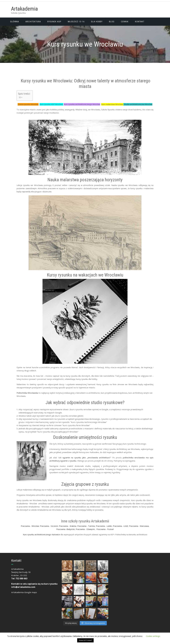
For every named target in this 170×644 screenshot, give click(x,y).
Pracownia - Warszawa (139, 526)
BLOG (112, 22)
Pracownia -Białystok (65, 529)
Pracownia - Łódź (120, 526)
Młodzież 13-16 (76, 22)
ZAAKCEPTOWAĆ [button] (85, 640)
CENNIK (125, 22)
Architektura (33, 22)
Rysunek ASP (54, 22)
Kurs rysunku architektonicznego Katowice (42, 535)
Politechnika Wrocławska (27, 393)
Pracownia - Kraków (68, 526)
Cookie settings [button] (153, 636)
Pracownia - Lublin (104, 526)
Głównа (15, 22)
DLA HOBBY (97, 22)
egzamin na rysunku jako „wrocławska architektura (86, 458)
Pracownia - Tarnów (86, 526)
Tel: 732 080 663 (19, 578)
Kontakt (140, 22)
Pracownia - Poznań (105, 529)
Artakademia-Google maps (24, 592)
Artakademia (24, 9)
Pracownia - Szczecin (49, 526)
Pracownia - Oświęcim (85, 529)
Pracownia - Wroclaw (30, 526)
